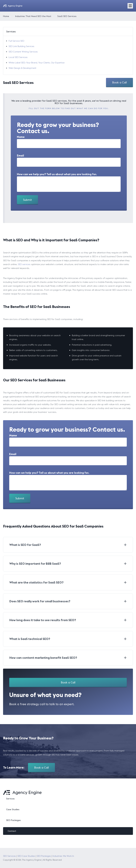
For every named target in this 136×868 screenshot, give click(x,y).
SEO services (24, 264)
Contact (12, 831)
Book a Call (119, 82)
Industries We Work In (63, 856)
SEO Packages (13, 820)
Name (21, 137)
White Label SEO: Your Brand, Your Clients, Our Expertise (37, 63)
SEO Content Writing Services (23, 52)
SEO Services (9, 856)
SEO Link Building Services (21, 46)
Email (20, 156)
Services (10, 799)
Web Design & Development (22, 68)
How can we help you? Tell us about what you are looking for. (57, 174)
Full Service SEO (16, 41)
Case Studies (13, 809)
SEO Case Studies (26, 856)
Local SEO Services (18, 57)
